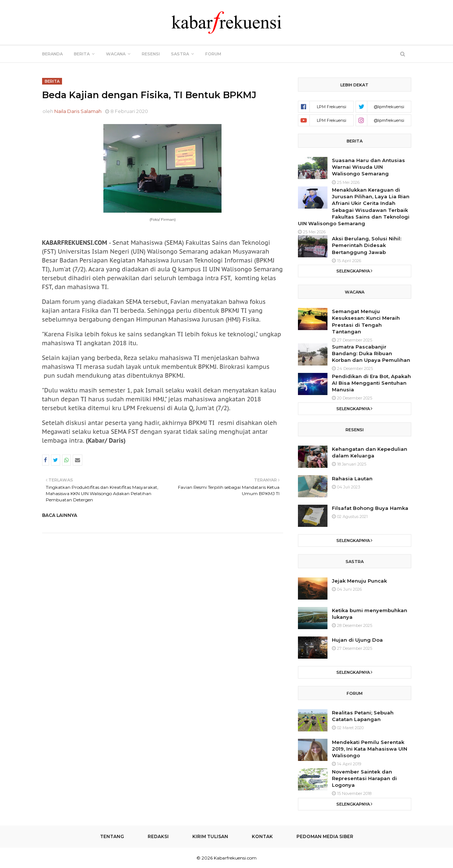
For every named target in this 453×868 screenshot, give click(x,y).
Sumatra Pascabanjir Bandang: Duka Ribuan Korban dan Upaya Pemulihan (371, 353)
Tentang (112, 836)
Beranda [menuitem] (52, 54)
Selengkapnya (353, 271)
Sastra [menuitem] (180, 54)
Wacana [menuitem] (116, 54)
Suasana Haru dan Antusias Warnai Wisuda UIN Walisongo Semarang (368, 167)
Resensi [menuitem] (151, 54)
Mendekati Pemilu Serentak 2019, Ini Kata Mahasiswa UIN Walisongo (370, 749)
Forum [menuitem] (213, 54)
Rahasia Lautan (352, 478)
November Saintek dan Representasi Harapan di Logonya (364, 778)
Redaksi (158, 836)
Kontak (262, 836)
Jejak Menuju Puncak (359, 581)
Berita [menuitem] (82, 54)
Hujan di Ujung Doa (357, 640)
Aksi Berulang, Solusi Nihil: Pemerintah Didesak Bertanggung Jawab (367, 245)
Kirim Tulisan (210, 836)
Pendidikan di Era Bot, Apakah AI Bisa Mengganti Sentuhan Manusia (371, 383)
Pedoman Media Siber (325, 836)
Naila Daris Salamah (78, 111)
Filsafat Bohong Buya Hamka (370, 508)
